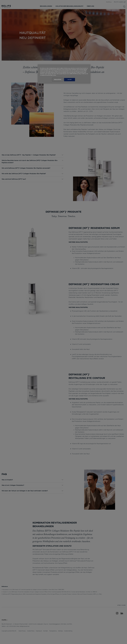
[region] (64, 74)
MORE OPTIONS (58, 80)
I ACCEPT (70, 80)
